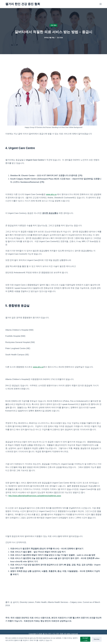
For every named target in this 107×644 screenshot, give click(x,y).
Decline (97, 639)
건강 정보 (53, 25)
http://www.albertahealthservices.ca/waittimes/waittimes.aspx (35, 496)
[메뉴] (101, 4)
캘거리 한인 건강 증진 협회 (23, 4)
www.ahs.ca (51, 194)
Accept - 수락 (85, 639)
